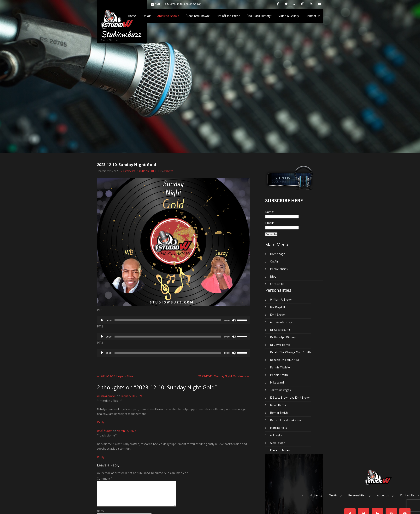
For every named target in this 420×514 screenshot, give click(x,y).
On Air (147, 16)
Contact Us (313, 16)
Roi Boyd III (277, 307)
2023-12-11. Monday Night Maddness (224, 376)
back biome (104, 431)
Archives (168, 171)
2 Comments (128, 171)
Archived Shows (168, 16)
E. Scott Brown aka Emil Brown (290, 398)
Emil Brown (278, 315)
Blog (273, 277)
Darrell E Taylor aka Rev (286, 420)
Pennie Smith (279, 375)
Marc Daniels (278, 428)
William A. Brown (281, 300)
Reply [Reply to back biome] (101, 457)
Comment (105, 479)
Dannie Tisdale (280, 367)
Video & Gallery (289, 16)
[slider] (168, 320)
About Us (383, 496)
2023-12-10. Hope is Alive (115, 376)
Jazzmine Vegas (280, 390)
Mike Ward (277, 382)
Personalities (279, 269)
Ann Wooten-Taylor (283, 322)
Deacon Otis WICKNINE (285, 360)
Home (132, 16)
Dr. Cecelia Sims (280, 330)
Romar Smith (279, 413)
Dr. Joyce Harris (280, 345)
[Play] (102, 320)
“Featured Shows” (198, 16)
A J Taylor (276, 435)
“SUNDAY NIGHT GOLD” (149, 171)
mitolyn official (106, 396)
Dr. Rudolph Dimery (283, 337)
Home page (278, 254)
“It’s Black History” (259, 16)
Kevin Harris (278, 405)
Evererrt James (280, 450)
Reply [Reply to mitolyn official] (101, 422)
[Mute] (234, 320)
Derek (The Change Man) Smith (290, 352)
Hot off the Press (228, 16)
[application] (173, 320)
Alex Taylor (277, 443)
